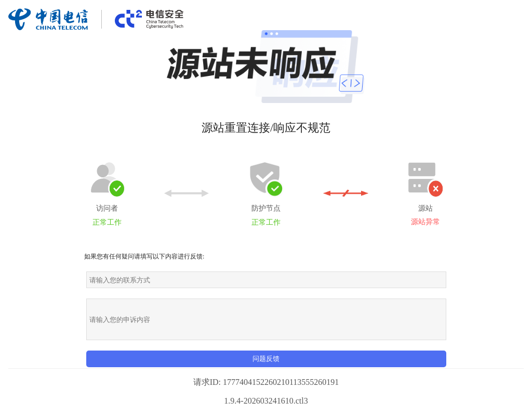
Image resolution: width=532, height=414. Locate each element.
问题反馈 (266, 359)
